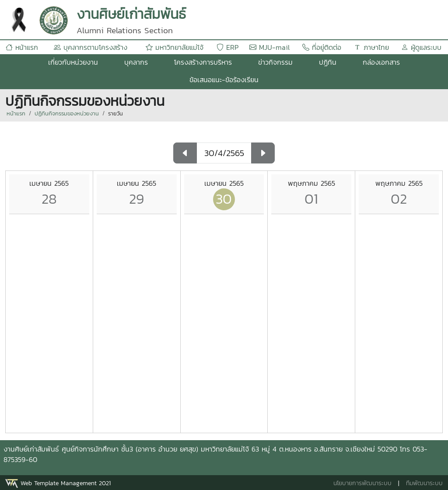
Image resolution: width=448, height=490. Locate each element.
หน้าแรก (22, 47)
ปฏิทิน (328, 62)
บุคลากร (136, 62)
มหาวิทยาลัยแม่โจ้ (175, 47)
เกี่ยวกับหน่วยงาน (73, 62)
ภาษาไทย (371, 47)
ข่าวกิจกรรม (275, 62)
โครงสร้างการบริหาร (203, 62)
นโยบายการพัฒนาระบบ (362, 483)
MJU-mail (269, 47)
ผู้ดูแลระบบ (421, 47)
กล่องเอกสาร (381, 62)
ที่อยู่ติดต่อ (322, 47)
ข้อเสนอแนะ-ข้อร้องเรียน (224, 80)
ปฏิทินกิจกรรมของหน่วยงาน (67, 113)
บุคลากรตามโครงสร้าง (91, 47)
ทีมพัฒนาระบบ (424, 483)
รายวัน (115, 113)
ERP (227, 47)
